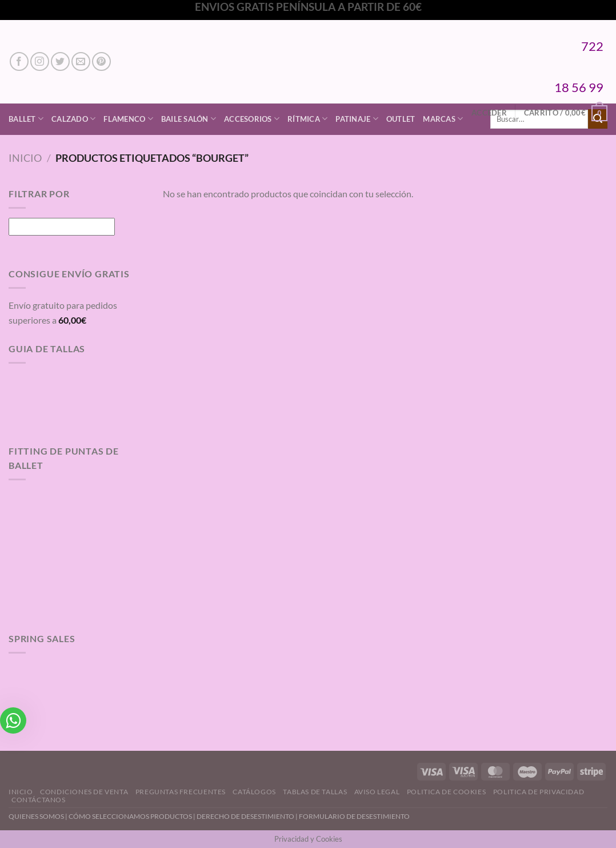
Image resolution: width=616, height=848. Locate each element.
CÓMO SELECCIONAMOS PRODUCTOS (130, 816)
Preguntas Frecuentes (181, 792)
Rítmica (307, 119)
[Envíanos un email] (81, 61)
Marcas (443, 119)
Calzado (73, 119)
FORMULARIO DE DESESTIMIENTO (354, 816)
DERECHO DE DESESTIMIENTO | (248, 816)
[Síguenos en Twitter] (60, 61)
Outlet (401, 119)
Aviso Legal (377, 792)
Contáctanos (39, 800)
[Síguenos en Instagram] (40, 61)
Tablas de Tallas (315, 792)
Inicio (25, 158)
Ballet (26, 119)
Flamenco (128, 119)
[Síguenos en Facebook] (19, 61)
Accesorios (252, 119)
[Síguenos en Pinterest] (101, 61)
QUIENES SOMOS (36, 816)
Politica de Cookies (447, 792)
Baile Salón (189, 119)
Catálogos (254, 792)
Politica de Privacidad (539, 792)
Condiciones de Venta (84, 792)
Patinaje (357, 119)
